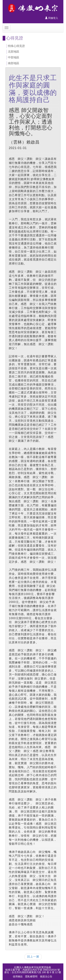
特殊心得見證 (16, 46)
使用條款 (18, 976)
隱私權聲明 (31, 976)
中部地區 (14, 57)
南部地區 (14, 63)
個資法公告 (46, 976)
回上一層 (33, 957)
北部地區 (14, 52)
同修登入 (52, 18)
